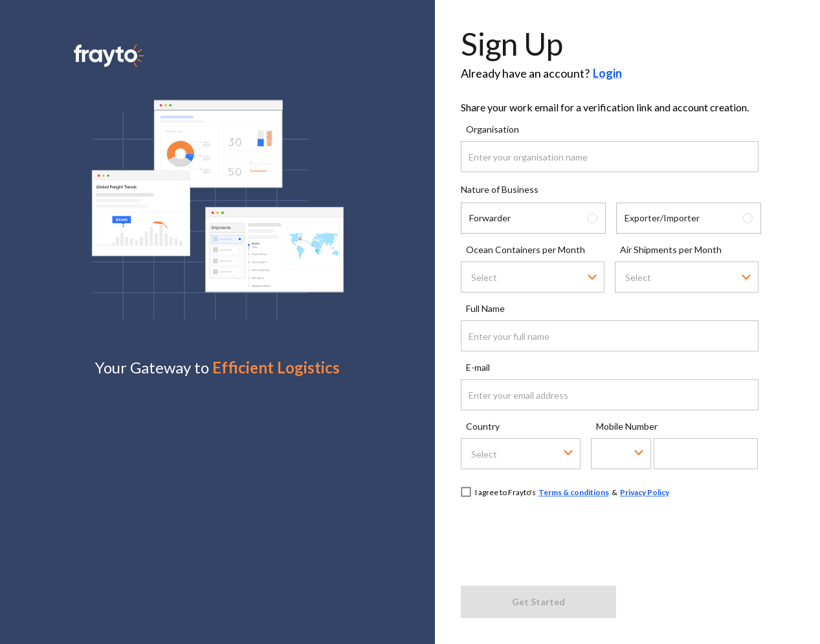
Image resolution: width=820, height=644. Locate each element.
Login (607, 73)
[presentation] (559, 540)
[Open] (592, 277)
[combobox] (515, 277)
